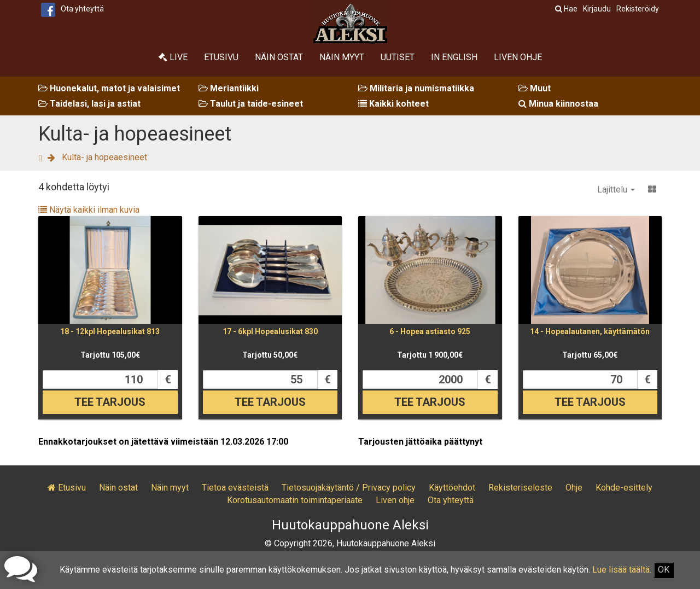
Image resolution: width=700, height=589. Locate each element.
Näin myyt (342, 57)
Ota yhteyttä (82, 9)
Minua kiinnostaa (558, 104)
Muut (535, 88)
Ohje (574, 488)
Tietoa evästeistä (235, 488)
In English (454, 57)
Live (173, 57)
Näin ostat (279, 57)
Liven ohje (518, 57)
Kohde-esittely (624, 488)
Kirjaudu (597, 9)
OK (664, 570)
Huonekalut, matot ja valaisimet (109, 88)
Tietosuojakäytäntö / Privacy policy (349, 488)
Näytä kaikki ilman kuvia (89, 210)
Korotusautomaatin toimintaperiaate (295, 500)
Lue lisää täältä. (622, 570)
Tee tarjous (110, 402)
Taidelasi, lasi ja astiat (89, 104)
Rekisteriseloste (520, 488)
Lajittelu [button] (616, 189)
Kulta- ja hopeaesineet (104, 157)
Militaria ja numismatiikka (416, 88)
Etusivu (221, 57)
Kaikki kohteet (393, 104)
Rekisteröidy (638, 9)
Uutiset (398, 57)
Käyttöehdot (452, 488)
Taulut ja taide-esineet (251, 104)
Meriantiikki (229, 88)
